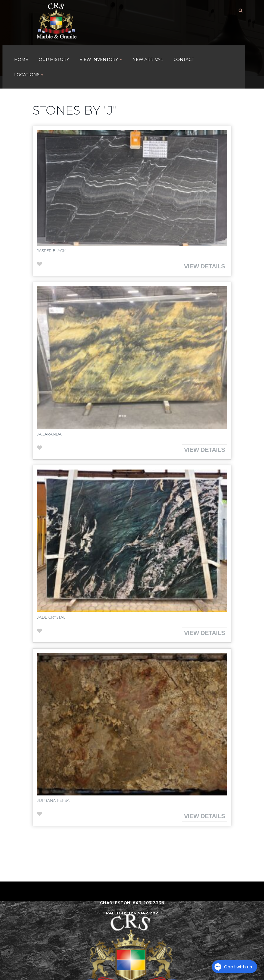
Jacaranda (49, 434)
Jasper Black (51, 251)
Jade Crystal (51, 617)
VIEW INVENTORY (101, 59)
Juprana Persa (53, 800)
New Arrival (148, 59)
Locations (29, 75)
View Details (204, 266)
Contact (184, 59)
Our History (54, 59)
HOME (21, 59)
